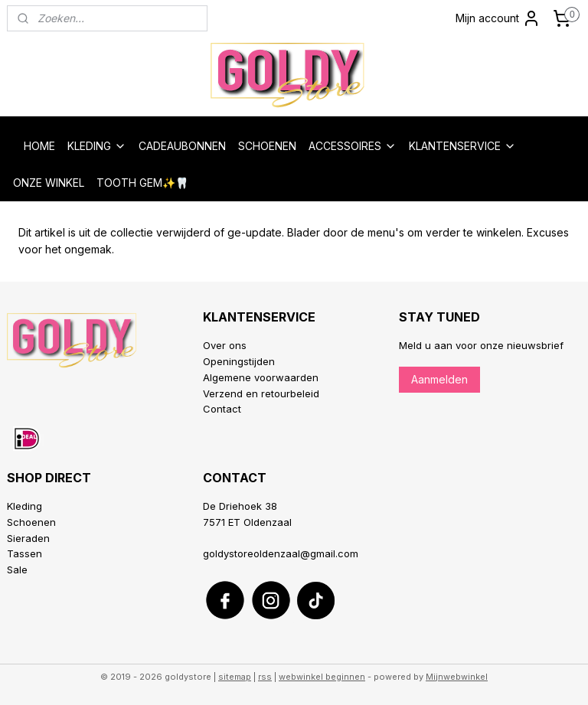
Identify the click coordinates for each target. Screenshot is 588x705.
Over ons (225, 345)
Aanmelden (439, 379)
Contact (222, 409)
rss (265, 677)
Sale (17, 570)
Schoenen (31, 522)
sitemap (235, 677)
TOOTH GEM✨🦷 (142, 183)
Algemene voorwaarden (261, 377)
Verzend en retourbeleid (261, 393)
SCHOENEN (267, 146)
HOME (39, 146)
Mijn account (498, 18)
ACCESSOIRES (353, 146)
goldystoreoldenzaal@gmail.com (281, 553)
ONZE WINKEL (49, 183)
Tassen (24, 553)
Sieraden (28, 538)
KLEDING (97, 146)
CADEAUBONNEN (182, 146)
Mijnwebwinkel (457, 677)
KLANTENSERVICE (462, 146)
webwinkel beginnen (322, 677)
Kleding (24, 506)
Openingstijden (239, 361)
